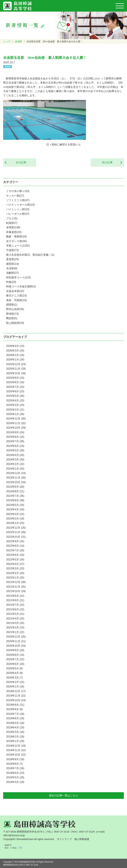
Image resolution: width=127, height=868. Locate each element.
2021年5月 (15, 614)
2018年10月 (16, 755)
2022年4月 (15, 564)
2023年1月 (15, 523)
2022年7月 (15, 550)
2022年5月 (15, 560)
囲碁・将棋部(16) (16, 237)
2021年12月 (16, 582)
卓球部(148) (13, 227)
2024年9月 (15, 432)
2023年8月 (15, 491)
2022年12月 (16, 528)
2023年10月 (16, 482)
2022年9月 (15, 541)
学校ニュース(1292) (18, 246)
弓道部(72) (12, 250)
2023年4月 (15, 509)
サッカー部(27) (15, 196)
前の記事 (109, 162)
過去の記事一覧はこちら (63, 795)
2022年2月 (15, 573)
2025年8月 (15, 382)
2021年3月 (15, 623)
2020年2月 (15, 682)
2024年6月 (15, 446)
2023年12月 (16, 473)
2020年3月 (14, 678)
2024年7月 (15, 441)
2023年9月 (15, 487)
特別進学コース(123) (18, 277)
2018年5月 (15, 777)
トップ (7, 41)
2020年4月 (14, 673)
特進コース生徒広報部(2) (21, 286)
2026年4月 (15, 346)
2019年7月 (15, 714)
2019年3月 (15, 732)
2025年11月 (16, 369)
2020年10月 (16, 646)
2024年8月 (15, 437)
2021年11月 (16, 587)
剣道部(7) (12, 223)
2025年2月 (15, 410)
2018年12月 (16, 746)
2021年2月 (15, 627)
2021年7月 (15, 605)
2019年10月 (16, 700)
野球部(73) (12, 314)
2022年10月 (16, 537)
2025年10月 (16, 373)
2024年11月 (16, 423)
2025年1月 (15, 414)
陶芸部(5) (12, 318)
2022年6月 (15, 555)
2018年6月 (15, 773)
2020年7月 (15, 659)
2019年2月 (15, 737)
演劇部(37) (12, 273)
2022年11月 (16, 532)
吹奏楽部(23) (14, 232)
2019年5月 (15, 723)
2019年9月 (15, 705)
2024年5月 (15, 450)
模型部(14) (12, 264)
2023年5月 (15, 505)
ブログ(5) (12, 218)
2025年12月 (16, 364)
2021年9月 (15, 596)
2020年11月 (16, 641)
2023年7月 (15, 496)
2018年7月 (15, 768)
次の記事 (20, 162)
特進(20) (11, 282)
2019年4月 (15, 727)
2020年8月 (15, 655)
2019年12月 (16, 691)
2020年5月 (14, 668)
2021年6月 (15, 609)
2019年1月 (15, 741)
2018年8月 (14, 764)
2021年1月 (15, 632)
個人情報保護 (82, 839)
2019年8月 (14, 709)
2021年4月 (15, 619)
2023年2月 (15, 519)
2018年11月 (16, 750)
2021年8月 (15, 600)
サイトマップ (64, 839)
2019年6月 (15, 718)
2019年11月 (16, 696)
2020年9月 (15, 650)
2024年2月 (15, 464)
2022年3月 (15, 568)
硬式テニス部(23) (16, 296)
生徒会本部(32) (15, 291)
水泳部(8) (12, 268)
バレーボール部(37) (18, 214)
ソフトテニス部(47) (18, 200)
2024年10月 (16, 428)
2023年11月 (16, 478)
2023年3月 (15, 514)
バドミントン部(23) (18, 209)
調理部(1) (12, 305)
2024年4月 (15, 455)
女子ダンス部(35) (16, 241)
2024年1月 (15, 469)
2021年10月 (16, 591)
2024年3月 (15, 460)
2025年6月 (15, 391)
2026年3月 (15, 351)
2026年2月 (15, 355)
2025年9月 (15, 378)
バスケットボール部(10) (20, 205)
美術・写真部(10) (16, 300)
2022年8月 (15, 546)
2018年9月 (15, 759)
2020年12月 (16, 637)
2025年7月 (15, 387)
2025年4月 (15, 401)
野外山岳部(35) (15, 309)
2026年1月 (15, 360)
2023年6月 (15, 500)
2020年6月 (15, 664)
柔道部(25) (12, 259)
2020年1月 (15, 687)
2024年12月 (16, 419)
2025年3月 (15, 405)
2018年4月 (15, 782)
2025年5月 (15, 396)
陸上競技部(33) (15, 323)
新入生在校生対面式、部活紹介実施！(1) (30, 255)
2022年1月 (15, 578)
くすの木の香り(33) (18, 191)
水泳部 (18, 41)
